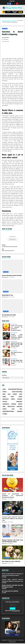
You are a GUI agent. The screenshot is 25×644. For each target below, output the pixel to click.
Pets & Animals (14, 325)
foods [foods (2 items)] (9, 395)
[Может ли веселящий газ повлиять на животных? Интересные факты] (12, 486)
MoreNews (21, 641)
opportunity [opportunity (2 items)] (19, 407)
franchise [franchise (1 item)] (15, 395)
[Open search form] (23, 16)
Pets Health (13, 20)
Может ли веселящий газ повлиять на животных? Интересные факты (6, 328)
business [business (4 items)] (5, 392)
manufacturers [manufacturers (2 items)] (6, 405)
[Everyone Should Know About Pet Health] (12, 267)
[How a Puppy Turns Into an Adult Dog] (12, 553)
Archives (4, 376)
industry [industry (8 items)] (13, 400)
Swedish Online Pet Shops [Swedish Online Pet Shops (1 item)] (8, 412)
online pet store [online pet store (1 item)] (11, 407)
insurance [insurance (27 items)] (5, 402)
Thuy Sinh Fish (6, 20)
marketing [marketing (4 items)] (14, 405)
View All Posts (12, 239)
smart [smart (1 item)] (13, 409)
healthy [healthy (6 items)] (20, 397)
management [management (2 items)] (19, 402)
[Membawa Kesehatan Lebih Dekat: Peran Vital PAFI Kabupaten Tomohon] (12, 532)
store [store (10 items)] (21, 409)
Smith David (12, 234)
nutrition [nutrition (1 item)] (20, 405)
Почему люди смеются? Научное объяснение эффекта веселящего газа (6, 337)
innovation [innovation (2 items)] (20, 400)
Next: (12, 250)
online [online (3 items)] (4, 407)
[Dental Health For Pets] (12, 287)
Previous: (12, 246)
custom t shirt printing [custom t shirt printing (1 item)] (17, 392)
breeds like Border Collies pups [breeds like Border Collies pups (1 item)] (15, 390)
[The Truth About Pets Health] (12, 307)
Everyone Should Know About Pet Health (12, 276)
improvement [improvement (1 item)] (6, 400)
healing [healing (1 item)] (4, 397)
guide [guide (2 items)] (21, 395)
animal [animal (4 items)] (4, 390)
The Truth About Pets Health (9, 316)
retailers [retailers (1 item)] (5, 409)
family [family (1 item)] (4, 395)
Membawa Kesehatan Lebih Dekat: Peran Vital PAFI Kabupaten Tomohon (6, 345)
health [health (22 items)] (12, 397)
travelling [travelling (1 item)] (5, 414)
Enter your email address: (12, 607)
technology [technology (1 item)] (20, 412)
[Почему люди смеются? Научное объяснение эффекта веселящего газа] (12, 509)
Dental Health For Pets (7, 296)
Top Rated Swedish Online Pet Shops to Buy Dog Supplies (6, 363)
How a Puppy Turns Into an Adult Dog (6, 354)
